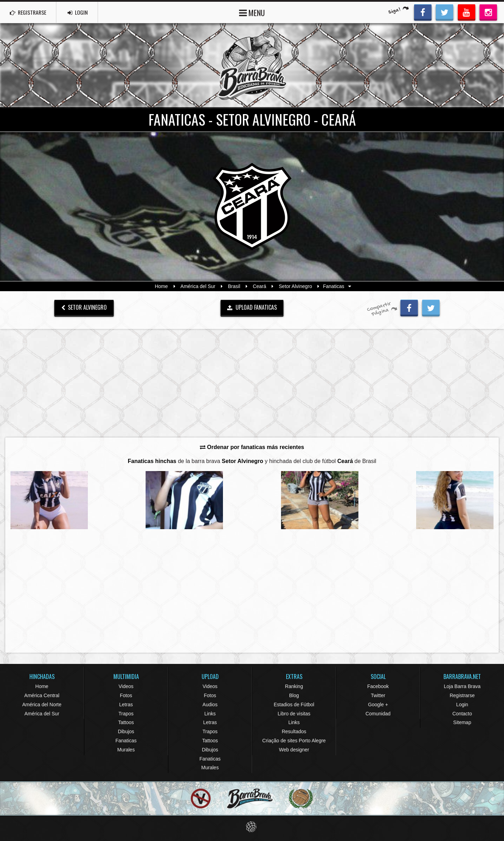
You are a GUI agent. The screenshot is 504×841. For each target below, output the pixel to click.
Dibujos (126, 731)
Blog (294, 695)
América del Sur (198, 286)
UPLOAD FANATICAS (252, 307)
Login (462, 705)
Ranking (294, 686)
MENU (252, 12)
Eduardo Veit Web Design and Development (252, 827)
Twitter (378, 695)
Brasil (234, 286)
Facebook (378, 686)
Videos (126, 686)
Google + (378, 705)
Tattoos (126, 722)
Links (210, 714)
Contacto (462, 714)
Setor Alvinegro (296, 286)
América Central (42, 695)
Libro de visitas (294, 714)
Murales (126, 750)
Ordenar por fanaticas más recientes (252, 447)
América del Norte (42, 705)
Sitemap (462, 722)
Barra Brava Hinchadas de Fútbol (252, 65)
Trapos (126, 714)
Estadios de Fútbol (294, 705)
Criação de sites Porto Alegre (294, 741)
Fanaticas (126, 741)
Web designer (294, 750)
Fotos (126, 695)
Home (161, 286)
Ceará (259, 286)
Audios (210, 705)
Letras (126, 705)
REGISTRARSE (29, 12)
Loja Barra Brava (462, 686)
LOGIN (81, 12)
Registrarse (462, 695)
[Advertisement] (252, 383)
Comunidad (378, 714)
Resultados (294, 731)
